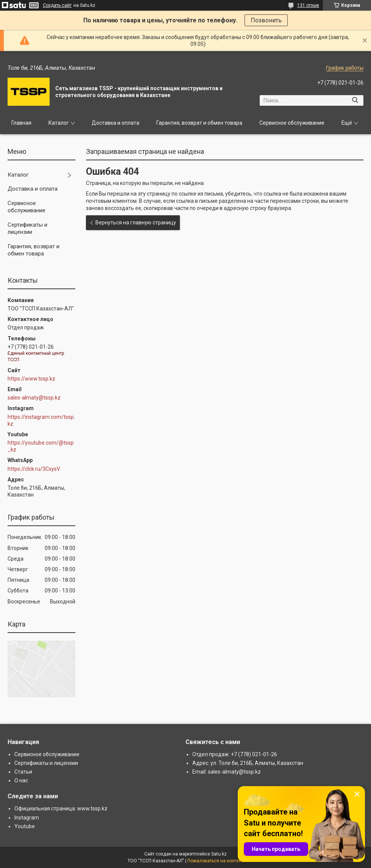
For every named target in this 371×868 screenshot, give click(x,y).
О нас (21, 780)
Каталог (59, 123)
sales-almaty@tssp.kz (34, 398)
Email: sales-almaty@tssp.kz (227, 772)
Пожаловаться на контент (215, 861)
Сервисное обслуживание (292, 123)
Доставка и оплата (115, 123)
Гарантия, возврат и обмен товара (199, 123)
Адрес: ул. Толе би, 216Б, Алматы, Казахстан (248, 763)
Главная (21, 123)
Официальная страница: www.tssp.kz (61, 808)
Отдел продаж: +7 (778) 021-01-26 (235, 754)
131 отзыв (308, 5)
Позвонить (266, 20)
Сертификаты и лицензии (27, 229)
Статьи (23, 772)
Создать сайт (57, 5)
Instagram (27, 818)
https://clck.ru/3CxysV (34, 469)
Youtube (25, 826)
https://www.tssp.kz (31, 379)
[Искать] (355, 100)
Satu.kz (219, 854)
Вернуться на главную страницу (136, 222)
